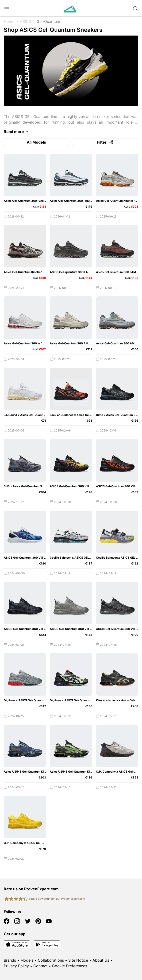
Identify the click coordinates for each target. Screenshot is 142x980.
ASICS (25, 21)
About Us (101, 960)
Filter (106, 142)
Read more (17, 132)
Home (9, 21)
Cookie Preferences (70, 966)
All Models (36, 142)
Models (27, 960)
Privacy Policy (16, 966)
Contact (40, 966)
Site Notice (78, 960)
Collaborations (51, 960)
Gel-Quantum (48, 21)
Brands (10, 960)
